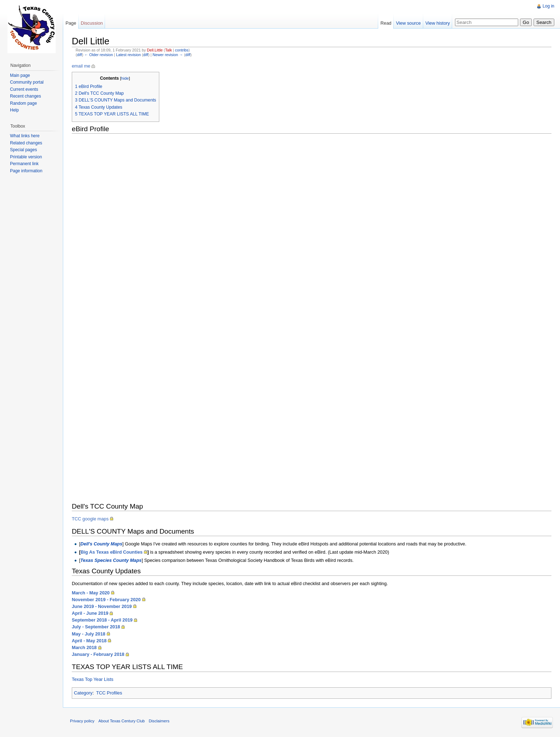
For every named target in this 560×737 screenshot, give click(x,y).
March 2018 (84, 647)
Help (14, 110)
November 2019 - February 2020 (106, 600)
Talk (168, 50)
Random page (23, 103)
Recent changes (26, 96)
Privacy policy (82, 721)
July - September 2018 (96, 627)
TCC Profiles (109, 693)
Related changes (26, 143)
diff (79, 55)
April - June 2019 (90, 613)
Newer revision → (168, 55)
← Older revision (99, 55)
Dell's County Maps (101, 544)
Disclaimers (159, 721)
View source (408, 23)
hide (125, 78)
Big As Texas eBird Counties (112, 552)
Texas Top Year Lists (92, 679)
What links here (25, 136)
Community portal (27, 82)
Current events (24, 89)
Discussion (92, 23)
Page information (26, 171)
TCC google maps (90, 519)
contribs (182, 50)
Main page (20, 75)
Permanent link (24, 164)
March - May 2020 (91, 593)
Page (71, 23)
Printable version (26, 157)
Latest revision (128, 55)
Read (386, 23)
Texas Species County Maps (111, 560)
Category (83, 693)
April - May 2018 (89, 641)
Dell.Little (155, 50)
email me (81, 66)
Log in (548, 6)
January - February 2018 (98, 654)
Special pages (23, 150)
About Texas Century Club (122, 721)
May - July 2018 (89, 634)
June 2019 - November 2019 (102, 606)
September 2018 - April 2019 (102, 620)
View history (438, 23)
